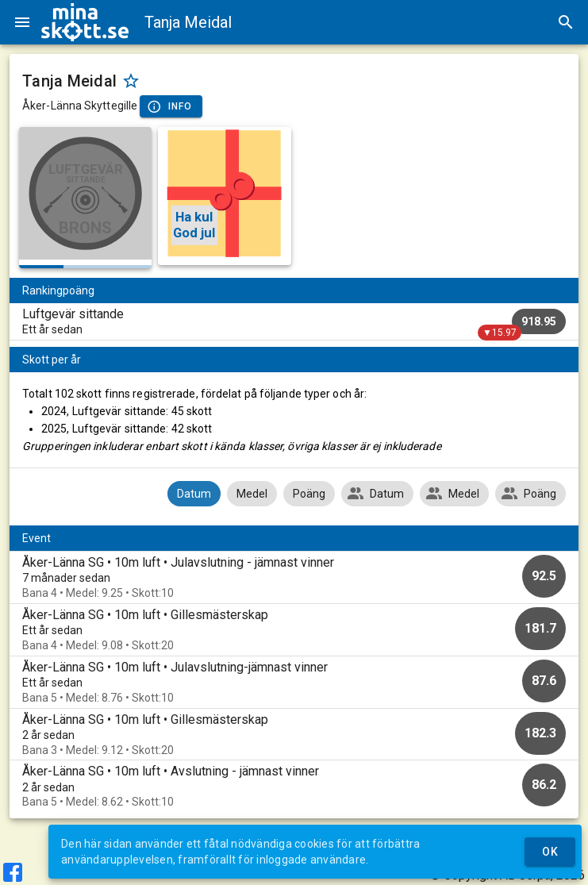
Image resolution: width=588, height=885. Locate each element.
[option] (294, 577)
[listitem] (294, 321)
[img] (85, 22)
